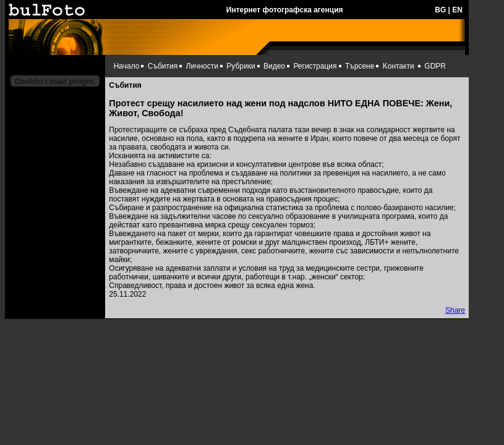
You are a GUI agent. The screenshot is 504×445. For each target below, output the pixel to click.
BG (440, 10)
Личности (202, 66)
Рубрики (241, 66)
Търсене (360, 66)
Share (455, 310)
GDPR (435, 66)
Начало (127, 66)
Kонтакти (399, 66)
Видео (274, 66)
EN (457, 10)
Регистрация (315, 66)
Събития (163, 66)
